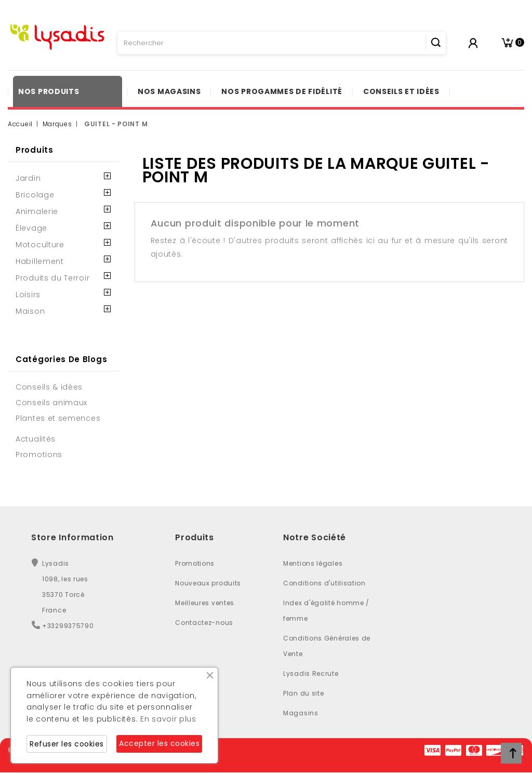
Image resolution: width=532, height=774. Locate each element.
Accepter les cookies (159, 743)
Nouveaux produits (208, 583)
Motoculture (40, 245)
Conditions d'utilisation (324, 583)
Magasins (301, 713)
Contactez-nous (204, 623)
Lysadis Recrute (311, 673)
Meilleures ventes (205, 603)
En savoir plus (168, 719)
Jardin (28, 178)
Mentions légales (313, 563)
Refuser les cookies (67, 744)
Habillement (40, 261)
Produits (35, 150)
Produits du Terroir (52, 278)
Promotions (195, 563)
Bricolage (35, 195)
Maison (30, 311)
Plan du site (303, 693)
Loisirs (28, 295)
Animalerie (37, 211)
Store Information (72, 537)
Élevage (31, 228)
